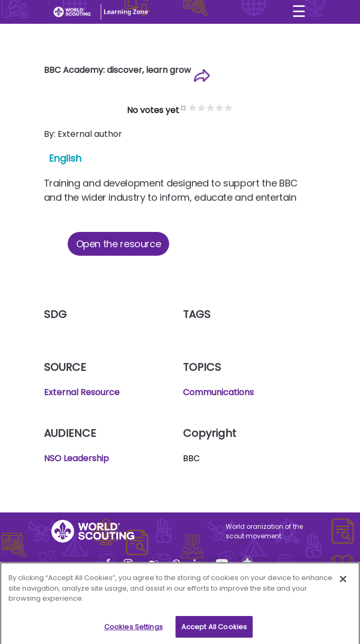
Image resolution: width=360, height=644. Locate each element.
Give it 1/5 (193, 108)
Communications (218, 392)
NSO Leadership (76, 458)
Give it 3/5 (211, 108)
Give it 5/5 (229, 108)
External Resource (82, 392)
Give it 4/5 (220, 108)
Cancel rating (184, 108)
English (65, 158)
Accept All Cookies (214, 630)
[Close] (343, 582)
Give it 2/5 (202, 108)
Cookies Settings (133, 630)
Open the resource (119, 244)
